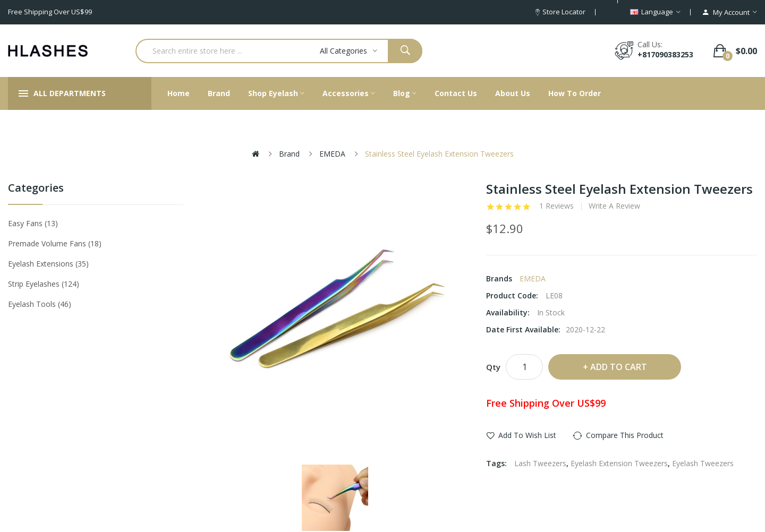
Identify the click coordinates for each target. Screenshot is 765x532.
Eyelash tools (40, 304)
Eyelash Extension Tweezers (619, 463)
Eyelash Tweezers (703, 463)
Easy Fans (33, 223)
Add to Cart (619, 367)
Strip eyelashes (44, 284)
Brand (289, 154)
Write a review (614, 206)
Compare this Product (625, 435)
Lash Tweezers (540, 463)
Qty (493, 367)
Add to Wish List (527, 435)
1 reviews (556, 206)
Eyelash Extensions (48, 264)
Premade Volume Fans (55, 243)
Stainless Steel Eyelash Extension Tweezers (439, 154)
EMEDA (332, 154)
